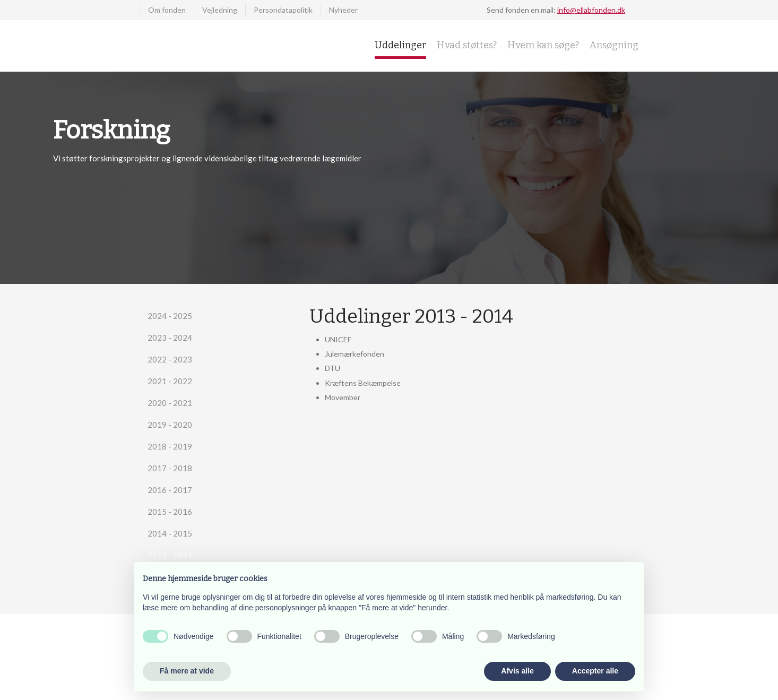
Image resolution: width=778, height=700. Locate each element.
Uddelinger (400, 45)
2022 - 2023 (170, 359)
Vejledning (220, 10)
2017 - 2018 (170, 468)
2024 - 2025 (170, 316)
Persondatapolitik (283, 10)
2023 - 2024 (170, 338)
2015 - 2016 (170, 512)
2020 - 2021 (170, 403)
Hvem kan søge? (543, 45)
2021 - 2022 (170, 381)
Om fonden (167, 10)
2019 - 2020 (170, 425)
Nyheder (343, 10)
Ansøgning (614, 45)
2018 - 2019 (170, 446)
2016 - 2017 (170, 490)
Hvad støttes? (467, 45)
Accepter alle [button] (595, 671)
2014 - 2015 (170, 533)
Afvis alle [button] (517, 671)
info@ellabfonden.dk (591, 10)
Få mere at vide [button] (187, 671)
